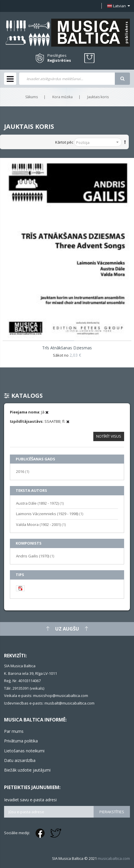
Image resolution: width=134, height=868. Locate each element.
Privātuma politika (21, 741)
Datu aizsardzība (20, 760)
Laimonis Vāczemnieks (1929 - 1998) (50, 514)
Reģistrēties (59, 60)
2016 (23, 471)
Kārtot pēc (64, 142)
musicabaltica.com (114, 858)
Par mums (14, 731)
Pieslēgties (57, 55)
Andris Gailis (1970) (35, 556)
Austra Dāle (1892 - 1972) (40, 503)
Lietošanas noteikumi (24, 751)
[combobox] (67, 79)
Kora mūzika (62, 97)
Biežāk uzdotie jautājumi (27, 770)
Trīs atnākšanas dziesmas (67, 348)
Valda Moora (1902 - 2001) (41, 524)
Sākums (32, 97)
